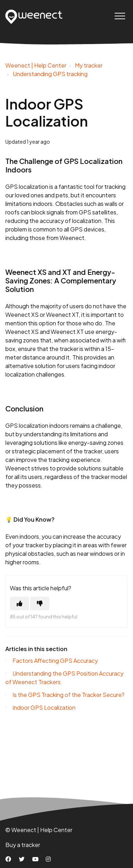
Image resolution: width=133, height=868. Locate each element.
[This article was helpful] (20, 603)
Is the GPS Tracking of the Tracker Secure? (68, 695)
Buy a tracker (23, 845)
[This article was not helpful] (40, 603)
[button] (120, 16)
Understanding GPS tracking (50, 74)
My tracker (89, 65)
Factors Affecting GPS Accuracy (55, 661)
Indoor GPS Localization (44, 707)
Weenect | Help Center (36, 65)
